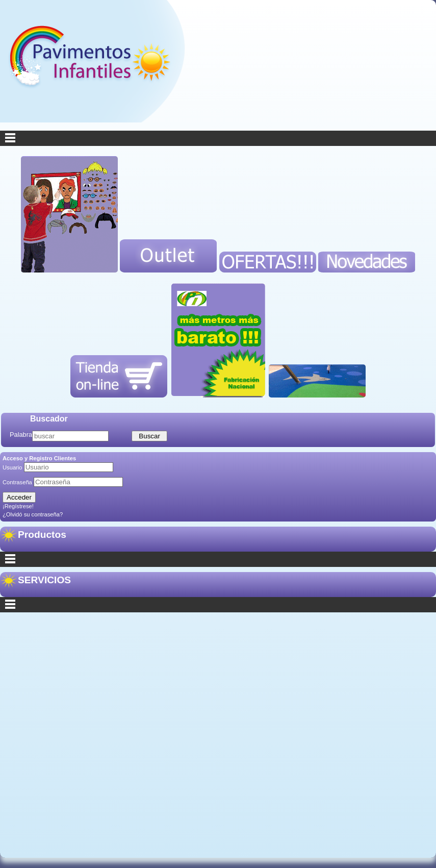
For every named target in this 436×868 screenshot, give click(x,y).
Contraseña (18, 482)
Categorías (218, 559)
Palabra (21, 435)
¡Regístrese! (18, 506)
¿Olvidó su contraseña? (33, 514)
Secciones (218, 605)
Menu (218, 138)
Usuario (13, 467)
